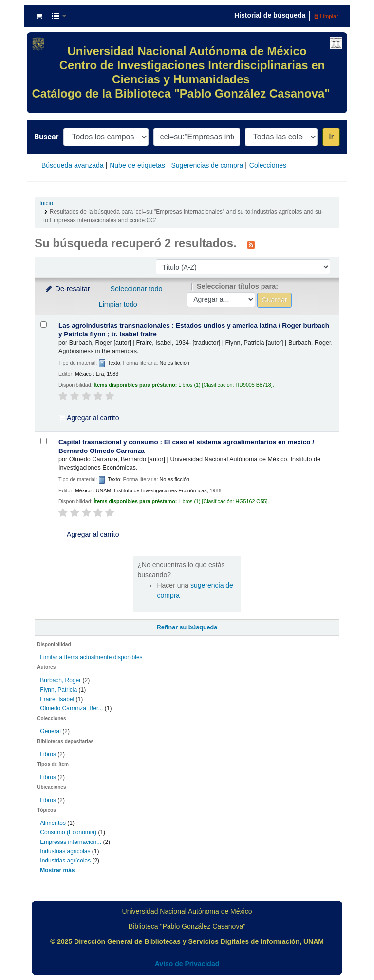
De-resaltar (67, 289)
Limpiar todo (118, 304)
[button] (39, 16)
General (51, 731)
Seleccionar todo (136, 289)
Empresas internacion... (71, 842)
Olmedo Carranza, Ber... (71, 708)
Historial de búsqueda (270, 15)
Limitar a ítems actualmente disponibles (91, 657)
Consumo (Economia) (68, 832)
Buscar (46, 137)
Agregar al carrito (89, 418)
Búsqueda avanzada (73, 165)
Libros (48, 754)
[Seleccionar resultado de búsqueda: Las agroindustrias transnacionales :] (44, 324)
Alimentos (53, 823)
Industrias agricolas (65, 851)
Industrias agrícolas (65, 861)
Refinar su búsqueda (187, 627)
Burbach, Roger (60, 680)
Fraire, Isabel (57, 699)
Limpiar (326, 16)
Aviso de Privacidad (187, 964)
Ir (331, 137)
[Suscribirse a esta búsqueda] (251, 244)
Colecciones (268, 165)
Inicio (46, 203)
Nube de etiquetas (137, 165)
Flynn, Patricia (58, 690)
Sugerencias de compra (207, 165)
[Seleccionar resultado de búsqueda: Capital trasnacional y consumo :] (44, 441)
